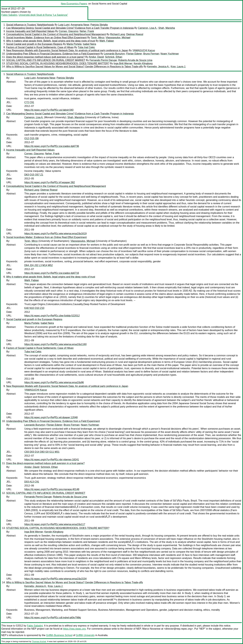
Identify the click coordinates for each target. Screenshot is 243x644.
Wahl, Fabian (107, 41)
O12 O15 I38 (31, 138)
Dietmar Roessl (135, 34)
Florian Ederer (134, 54)
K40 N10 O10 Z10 (34, 308)
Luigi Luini (64, 25)
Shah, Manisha (167, 28)
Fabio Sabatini (9, 15)
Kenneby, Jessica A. (158, 67)
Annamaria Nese (80, 25)
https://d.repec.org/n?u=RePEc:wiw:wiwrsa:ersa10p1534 (55, 579)
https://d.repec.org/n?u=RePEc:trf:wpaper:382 (50, 182)
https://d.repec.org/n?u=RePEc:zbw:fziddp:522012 (52, 316)
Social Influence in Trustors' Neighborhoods (30, 25)
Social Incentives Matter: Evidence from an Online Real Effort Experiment (46, 38)
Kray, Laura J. (178, 67)
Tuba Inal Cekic (86, 47)
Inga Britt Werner (123, 63)
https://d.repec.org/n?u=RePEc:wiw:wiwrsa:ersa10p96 (54, 382)
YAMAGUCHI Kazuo (144, 50)
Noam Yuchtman (170, 54)
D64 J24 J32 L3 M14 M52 (39, 265)
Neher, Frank (87, 31)
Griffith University (85, 635)
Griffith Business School (59, 635)
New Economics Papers (74, 4)
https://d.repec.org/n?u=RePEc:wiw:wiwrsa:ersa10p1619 (55, 234)
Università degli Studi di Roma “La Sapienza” (43, 15)
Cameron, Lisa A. (147, 28)
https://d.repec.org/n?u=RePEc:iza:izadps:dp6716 (52, 273)
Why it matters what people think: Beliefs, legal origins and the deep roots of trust (51, 41)
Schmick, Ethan (114, 57)
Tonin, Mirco (97, 38)
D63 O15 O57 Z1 (34, 175)
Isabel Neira (89, 44)
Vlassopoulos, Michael (118, 38)
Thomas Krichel (39, 641)
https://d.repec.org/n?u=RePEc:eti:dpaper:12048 (51, 417)
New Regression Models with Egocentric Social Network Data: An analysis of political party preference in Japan (67, 50)
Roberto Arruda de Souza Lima (135, 60)
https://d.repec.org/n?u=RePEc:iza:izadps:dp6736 (52, 146)
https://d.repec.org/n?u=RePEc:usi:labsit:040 (49, 110)
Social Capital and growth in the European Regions (34, 44)
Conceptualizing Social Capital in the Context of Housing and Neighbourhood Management (56, 34)
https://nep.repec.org (74, 629)
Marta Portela (74, 44)
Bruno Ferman (151, 54)
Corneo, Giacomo (68, 31)
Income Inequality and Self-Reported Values (30, 31)
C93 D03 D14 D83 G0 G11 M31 (42, 452)
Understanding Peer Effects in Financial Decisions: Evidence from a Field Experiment (53, 54)
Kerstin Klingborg (143, 63)
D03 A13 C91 (32, 482)
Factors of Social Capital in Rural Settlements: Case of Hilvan (40, 47)
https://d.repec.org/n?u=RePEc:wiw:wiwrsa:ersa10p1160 (55, 344)
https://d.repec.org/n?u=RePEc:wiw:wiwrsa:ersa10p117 (55, 524)
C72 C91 (29, 102)
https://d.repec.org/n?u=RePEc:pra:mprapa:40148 (52, 489)
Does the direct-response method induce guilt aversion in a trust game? (45, 57)
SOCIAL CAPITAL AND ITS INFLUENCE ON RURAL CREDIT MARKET (46, 60)
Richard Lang (118, 34)
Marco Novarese (151, 629)
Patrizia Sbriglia (99, 25)
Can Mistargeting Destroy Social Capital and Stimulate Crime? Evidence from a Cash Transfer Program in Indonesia (70, 28)
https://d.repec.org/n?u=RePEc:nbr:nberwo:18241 (52, 460)
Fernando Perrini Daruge (103, 60)
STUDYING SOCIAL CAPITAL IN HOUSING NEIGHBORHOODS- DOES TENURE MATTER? (58, 63)
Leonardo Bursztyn (114, 54)
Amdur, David (96, 57)
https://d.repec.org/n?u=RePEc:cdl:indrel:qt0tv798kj (53, 618)
